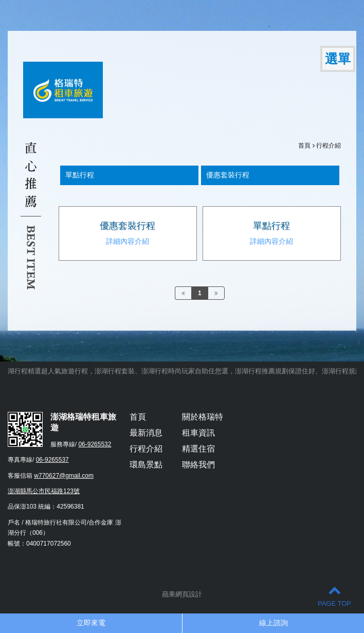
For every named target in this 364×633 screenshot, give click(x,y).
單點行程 (271, 226)
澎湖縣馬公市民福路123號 (44, 491)
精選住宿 (198, 449)
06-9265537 (52, 460)
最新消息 (146, 433)
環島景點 (146, 465)
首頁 (304, 146)
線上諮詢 (274, 623)
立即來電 (91, 623)
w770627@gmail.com (64, 476)
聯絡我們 (198, 465)
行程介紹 (329, 146)
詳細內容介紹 (128, 241)
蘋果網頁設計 (182, 594)
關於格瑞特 (203, 417)
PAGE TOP (334, 596)
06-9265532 (95, 444)
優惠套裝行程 (128, 226)
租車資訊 (198, 433)
